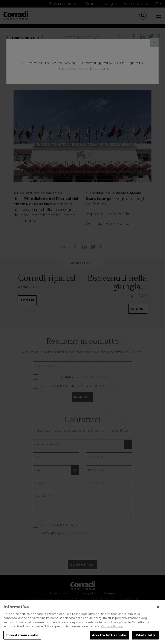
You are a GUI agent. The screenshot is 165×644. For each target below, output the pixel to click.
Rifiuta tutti (145, 638)
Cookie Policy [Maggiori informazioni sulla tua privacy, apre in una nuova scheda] (112, 630)
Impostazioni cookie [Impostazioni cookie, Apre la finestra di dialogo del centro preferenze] (22, 638)
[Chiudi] (158, 610)
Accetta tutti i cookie (109, 638)
